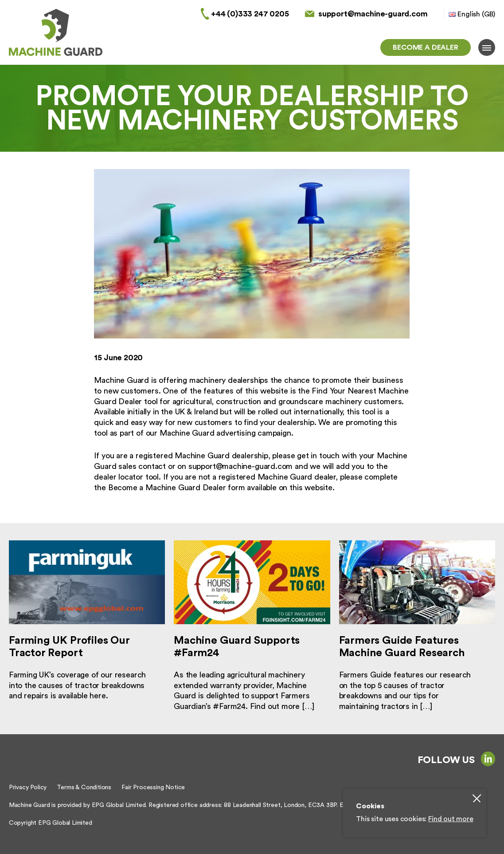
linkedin (488, 759)
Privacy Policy (28, 787)
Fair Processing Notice (153, 787)
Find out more (451, 819)
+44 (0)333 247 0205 (250, 14)
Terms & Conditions (84, 787)
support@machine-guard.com (373, 14)
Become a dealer (425, 47)
